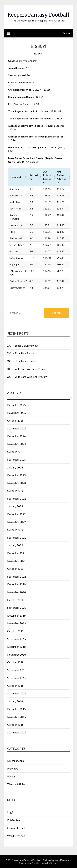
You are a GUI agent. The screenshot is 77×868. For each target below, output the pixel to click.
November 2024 (17, 444)
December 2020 (16, 584)
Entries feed (14, 820)
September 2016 (17, 693)
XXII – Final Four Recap (21, 353)
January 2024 (15, 467)
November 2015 (17, 717)
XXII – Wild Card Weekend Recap (26, 369)
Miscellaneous (16, 761)
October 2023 (15, 491)
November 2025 (17, 413)
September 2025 (17, 428)
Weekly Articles (16, 784)
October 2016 (15, 686)
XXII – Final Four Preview (22, 361)
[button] (26, 177)
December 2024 (16, 436)
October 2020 (15, 600)
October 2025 (15, 421)
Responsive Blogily (29, 863)
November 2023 (17, 483)
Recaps (11, 776)
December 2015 (16, 709)
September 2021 (17, 577)
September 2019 (17, 639)
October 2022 (15, 530)
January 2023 (15, 506)
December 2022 (16, 514)
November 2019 (17, 623)
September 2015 (17, 732)
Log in (11, 812)
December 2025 (16, 405)
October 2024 (15, 452)
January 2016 (15, 701)
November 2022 (17, 522)
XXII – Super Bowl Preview (22, 346)
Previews (13, 769)
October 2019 (15, 631)
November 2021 (17, 561)
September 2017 (17, 678)
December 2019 (16, 616)
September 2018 (17, 670)
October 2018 (15, 662)
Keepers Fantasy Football (38, 15)
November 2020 (17, 592)
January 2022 (15, 545)
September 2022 (17, 538)
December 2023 (16, 475)
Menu (66, 33)
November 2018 (17, 655)
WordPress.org (16, 836)
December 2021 (16, 553)
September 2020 (17, 608)
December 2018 (16, 647)
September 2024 (17, 460)
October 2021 (15, 569)
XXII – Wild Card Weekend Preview (27, 377)
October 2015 (15, 725)
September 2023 (17, 499)
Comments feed (16, 828)
